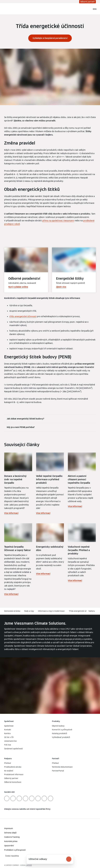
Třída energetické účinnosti (81, 611)
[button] (92, 611)
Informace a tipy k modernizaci (51, 611)
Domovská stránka (12, 611)
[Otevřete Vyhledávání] (89, 9)
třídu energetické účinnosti (23, 316)
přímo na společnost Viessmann (58, 221)
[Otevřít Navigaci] (95, 9)
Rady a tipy (29, 611)
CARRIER (29, 865)
